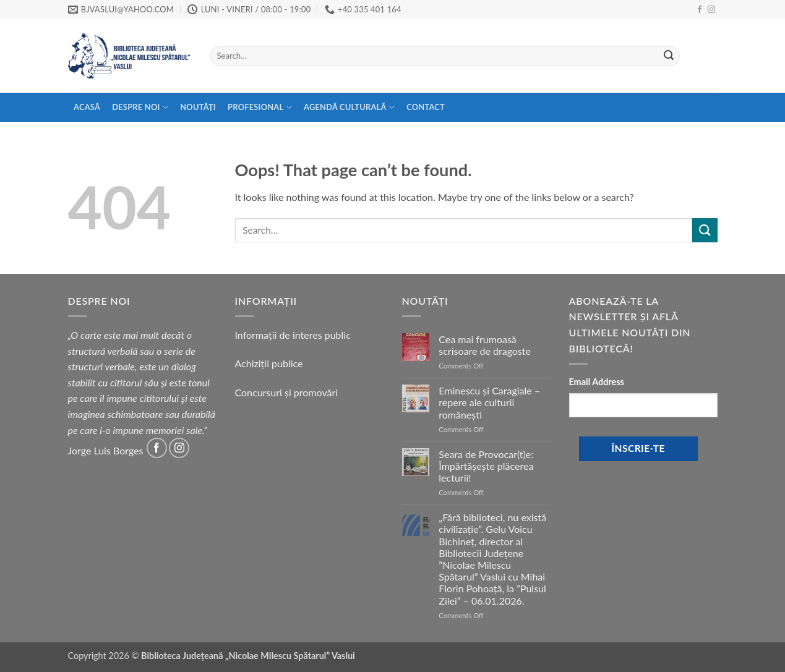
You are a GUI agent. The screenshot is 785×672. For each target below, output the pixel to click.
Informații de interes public (293, 335)
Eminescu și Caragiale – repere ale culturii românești (489, 402)
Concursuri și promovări (287, 392)
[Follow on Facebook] (700, 10)
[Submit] (669, 56)
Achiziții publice (269, 363)
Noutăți (198, 107)
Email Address (597, 382)
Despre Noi (140, 107)
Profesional (260, 107)
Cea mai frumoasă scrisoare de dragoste (485, 345)
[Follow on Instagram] (711, 10)
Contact (426, 107)
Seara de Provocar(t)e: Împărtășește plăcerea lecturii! (486, 466)
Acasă (87, 107)
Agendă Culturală (349, 107)
